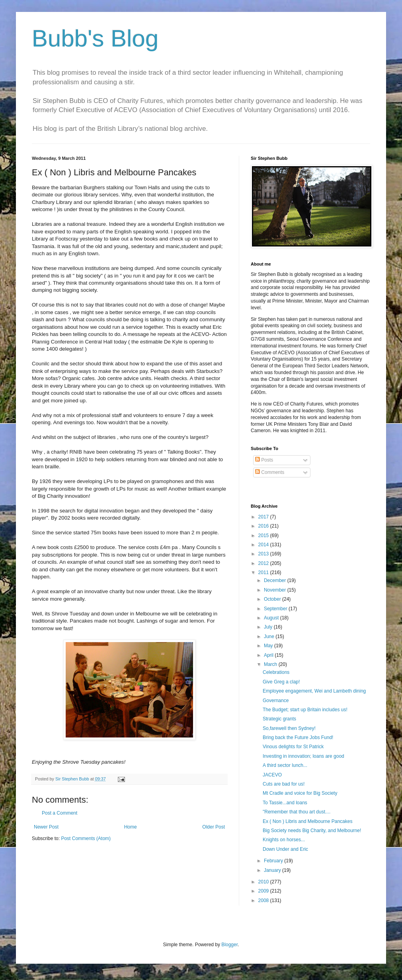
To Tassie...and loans (285, 803)
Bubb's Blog (95, 38)
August (272, 618)
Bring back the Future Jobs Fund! (298, 737)
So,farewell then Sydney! (289, 728)
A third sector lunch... (285, 765)
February (274, 861)
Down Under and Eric (285, 849)
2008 (264, 900)
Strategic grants (279, 719)
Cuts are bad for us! (284, 784)
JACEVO (272, 775)
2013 (264, 554)
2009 (264, 891)
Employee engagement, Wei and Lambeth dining (314, 691)
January (273, 870)
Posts (264, 460)
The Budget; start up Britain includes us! (305, 710)
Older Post (214, 827)
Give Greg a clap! (281, 682)
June (270, 637)
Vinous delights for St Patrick (293, 747)
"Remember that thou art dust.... (297, 812)
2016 (264, 526)
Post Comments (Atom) (86, 838)
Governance (276, 701)
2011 (264, 572)
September (276, 609)
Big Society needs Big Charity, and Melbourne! (312, 831)
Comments (270, 472)
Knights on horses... (284, 840)
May (269, 646)
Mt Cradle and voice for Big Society (300, 793)
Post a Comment (60, 813)
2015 (264, 536)
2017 (264, 517)
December (276, 580)
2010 (264, 882)
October (273, 599)
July (269, 627)
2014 (264, 545)
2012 (264, 563)
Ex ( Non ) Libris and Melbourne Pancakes (307, 821)
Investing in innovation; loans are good (303, 756)
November (276, 590)
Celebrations (276, 672)
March (271, 664)
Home (131, 827)
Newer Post (46, 827)
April (269, 655)
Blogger (229, 945)
